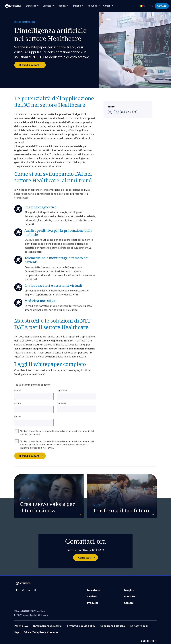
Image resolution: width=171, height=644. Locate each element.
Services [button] (47, 6)
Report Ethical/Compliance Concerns (36, 632)
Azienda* (61, 403)
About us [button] (92, 6)
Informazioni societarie (47, 626)
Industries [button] (31, 6)
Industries (93, 590)
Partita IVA (21, 626)
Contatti (162, 6)
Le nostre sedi (139, 626)
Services (92, 596)
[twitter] (129, 112)
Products (93, 603)
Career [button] (107, 6)
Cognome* (62, 390)
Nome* (18, 390)
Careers (129, 603)
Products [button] (62, 6)
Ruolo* (18, 403)
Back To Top (149, 641)
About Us (130, 596)
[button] (152, 5)
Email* (18, 417)
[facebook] (116, 112)
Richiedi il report (32, 65)
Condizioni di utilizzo (113, 626)
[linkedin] (122, 112)
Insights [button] (77, 6)
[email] (110, 112)
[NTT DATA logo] (11, 6)
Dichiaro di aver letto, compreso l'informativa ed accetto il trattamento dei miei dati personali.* (57, 433)
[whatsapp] (135, 112)
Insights (129, 590)
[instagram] (23, 590)
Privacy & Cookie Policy (81, 626)
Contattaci (88, 558)
